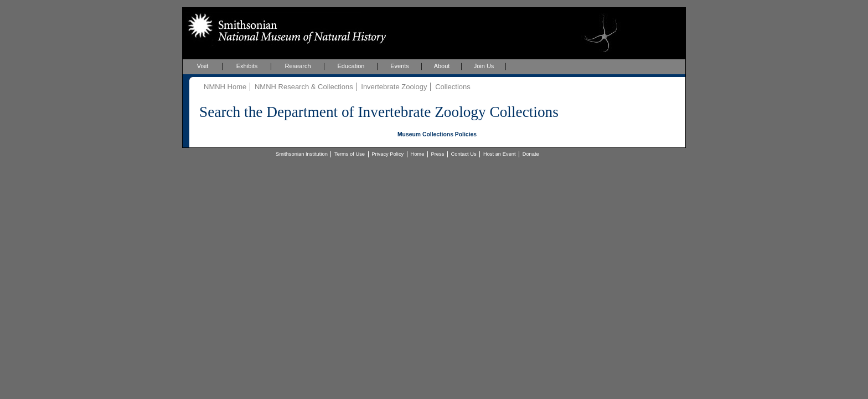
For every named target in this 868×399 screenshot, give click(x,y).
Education (351, 66)
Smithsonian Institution (302, 154)
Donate (531, 154)
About (442, 66)
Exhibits (247, 66)
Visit (203, 66)
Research (298, 66)
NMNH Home (225, 87)
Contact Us (464, 154)
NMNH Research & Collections (304, 87)
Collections (453, 87)
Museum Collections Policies (437, 134)
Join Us (484, 66)
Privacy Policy (387, 154)
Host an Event (500, 154)
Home (417, 154)
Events (400, 66)
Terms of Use (350, 154)
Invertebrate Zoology (394, 87)
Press (438, 154)
